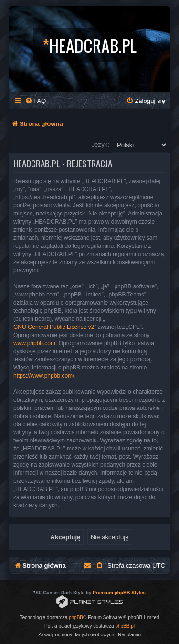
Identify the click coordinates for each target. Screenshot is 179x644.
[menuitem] (35, 101)
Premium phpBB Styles (119, 593)
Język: (100, 145)
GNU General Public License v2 (54, 327)
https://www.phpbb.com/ (44, 376)
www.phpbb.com (34, 343)
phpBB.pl (125, 626)
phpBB (76, 618)
